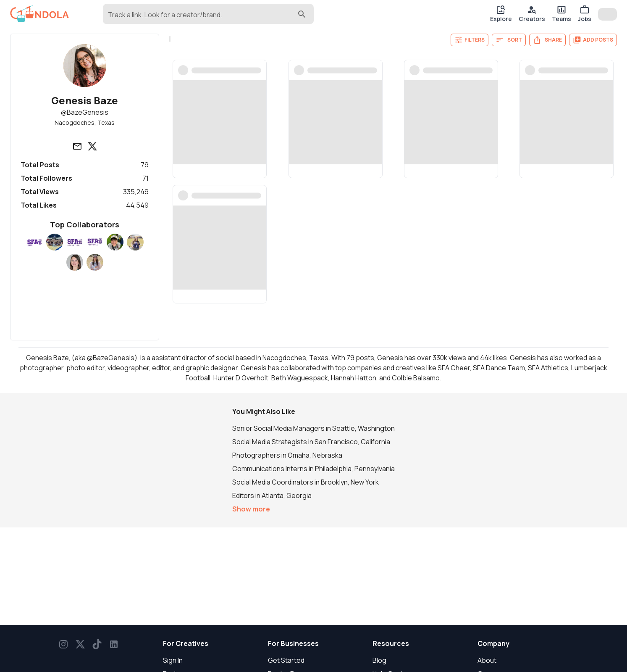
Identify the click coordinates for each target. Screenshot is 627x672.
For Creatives (186, 643)
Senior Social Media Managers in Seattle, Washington (313, 428)
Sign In (173, 660)
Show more (251, 509)
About (487, 660)
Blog (379, 660)
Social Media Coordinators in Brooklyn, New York (306, 482)
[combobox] (202, 18)
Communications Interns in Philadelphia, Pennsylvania (313, 469)
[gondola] (40, 14)
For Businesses (293, 643)
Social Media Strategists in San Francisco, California (311, 442)
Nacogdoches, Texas (85, 123)
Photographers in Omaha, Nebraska (287, 455)
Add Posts (593, 40)
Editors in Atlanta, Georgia (272, 495)
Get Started (286, 660)
